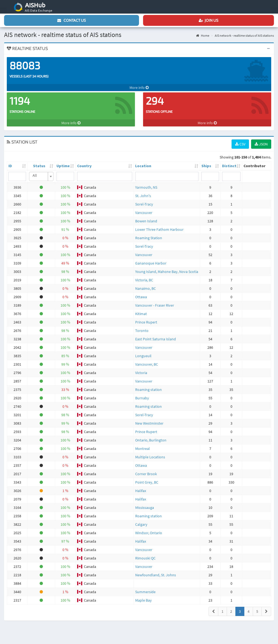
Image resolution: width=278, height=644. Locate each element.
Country (84, 166)
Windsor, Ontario (149, 533)
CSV (240, 144)
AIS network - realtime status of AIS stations (244, 35)
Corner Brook (146, 474)
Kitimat (141, 314)
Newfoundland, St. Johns (156, 575)
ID (10, 166)
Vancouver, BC (147, 364)
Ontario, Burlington (151, 440)
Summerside (145, 592)
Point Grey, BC (147, 482)
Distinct (229, 166)
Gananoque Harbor (151, 263)
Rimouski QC (145, 558)
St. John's (143, 196)
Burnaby (142, 398)
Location (143, 166)
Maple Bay (143, 600)
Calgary (141, 524)
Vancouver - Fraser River (155, 305)
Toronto (142, 331)
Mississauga (145, 508)
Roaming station (149, 390)
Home (203, 35)
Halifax (141, 491)
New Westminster (149, 423)
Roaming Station (149, 238)
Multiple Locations (150, 457)
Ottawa (141, 297)
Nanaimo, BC (146, 288)
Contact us (72, 20)
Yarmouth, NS (146, 187)
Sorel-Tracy (144, 204)
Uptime (63, 166)
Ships (206, 166)
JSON (261, 144)
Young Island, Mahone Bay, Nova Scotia (167, 272)
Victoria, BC (144, 280)
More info (139, 88)
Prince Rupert (146, 322)
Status (39, 166)
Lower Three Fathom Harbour (159, 229)
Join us (208, 20)
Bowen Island (146, 221)
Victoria (141, 373)
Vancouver (144, 213)
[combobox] (41, 176)
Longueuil (143, 356)
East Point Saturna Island (156, 339)
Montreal (143, 449)
